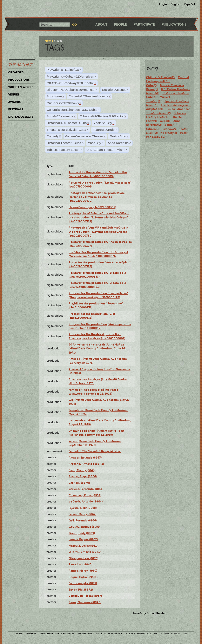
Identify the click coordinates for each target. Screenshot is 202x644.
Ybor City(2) (169, 133)
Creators (16, 72)
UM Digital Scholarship (109, 634)
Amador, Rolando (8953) (85, 458)
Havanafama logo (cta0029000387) (92, 207)
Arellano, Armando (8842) (86, 464)
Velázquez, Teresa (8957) (85, 596)
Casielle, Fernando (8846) (86, 489)
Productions (19, 80)
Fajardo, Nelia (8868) (83, 508)
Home (49, 41)
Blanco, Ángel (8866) (83, 476)
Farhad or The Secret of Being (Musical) (95, 451)
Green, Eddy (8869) (82, 533)
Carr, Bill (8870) (79, 483)
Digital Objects (21, 117)
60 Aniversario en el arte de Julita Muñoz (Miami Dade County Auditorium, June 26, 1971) (97, 349)
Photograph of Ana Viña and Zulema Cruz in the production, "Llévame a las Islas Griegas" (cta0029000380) (98, 232)
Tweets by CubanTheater (149, 613)
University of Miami (26, 634)
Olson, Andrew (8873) (83, 558)
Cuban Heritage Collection (142, 634)
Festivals (16, 109)
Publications (174, 24)
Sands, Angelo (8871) (83, 583)
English (176, 4)
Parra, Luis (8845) (80, 564)
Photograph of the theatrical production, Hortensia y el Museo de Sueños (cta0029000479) (97, 197)
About (101, 24)
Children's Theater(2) (160, 77)
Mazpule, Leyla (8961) (83, 546)
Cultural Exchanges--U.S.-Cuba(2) (168, 81)
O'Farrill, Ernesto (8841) (85, 552)
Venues (14, 94)
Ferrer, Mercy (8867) (82, 514)
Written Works (21, 87)
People (120, 24)
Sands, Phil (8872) (81, 590)
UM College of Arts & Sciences (57, 634)
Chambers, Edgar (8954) (85, 495)
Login (163, 4)
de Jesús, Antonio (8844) (86, 501)
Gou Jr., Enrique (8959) (85, 527)
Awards (14, 102)
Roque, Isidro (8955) (82, 577)
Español (190, 4)
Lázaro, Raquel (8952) (83, 539)
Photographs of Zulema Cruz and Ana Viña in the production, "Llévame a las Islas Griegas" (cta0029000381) (99, 217)
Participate (144, 24)
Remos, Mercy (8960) (83, 571)
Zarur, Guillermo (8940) (85, 602)
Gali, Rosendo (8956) (83, 520)
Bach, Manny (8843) (82, 470)
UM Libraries (85, 634)
